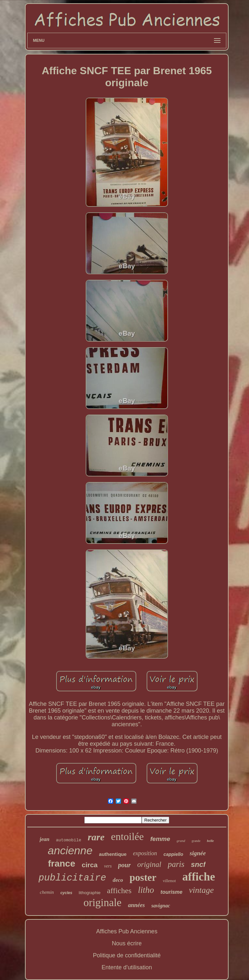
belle (210, 841)
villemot (169, 881)
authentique (113, 854)
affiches (119, 891)
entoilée (127, 836)
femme (160, 839)
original (149, 864)
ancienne (70, 850)
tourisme (172, 892)
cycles (66, 893)
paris (176, 864)
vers (108, 866)
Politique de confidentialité (127, 955)
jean (44, 839)
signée (198, 853)
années (136, 905)
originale (102, 903)
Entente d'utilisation (127, 967)
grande (196, 841)
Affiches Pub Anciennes (127, 931)
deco (118, 880)
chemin (47, 892)
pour (124, 865)
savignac (161, 906)
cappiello (173, 854)
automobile (69, 840)
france (62, 863)
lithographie (90, 893)
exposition (145, 853)
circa (90, 865)
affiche (199, 877)
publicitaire (72, 878)
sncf (198, 864)
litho (146, 890)
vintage (202, 890)
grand (181, 841)
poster (143, 877)
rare (96, 837)
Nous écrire (127, 943)
